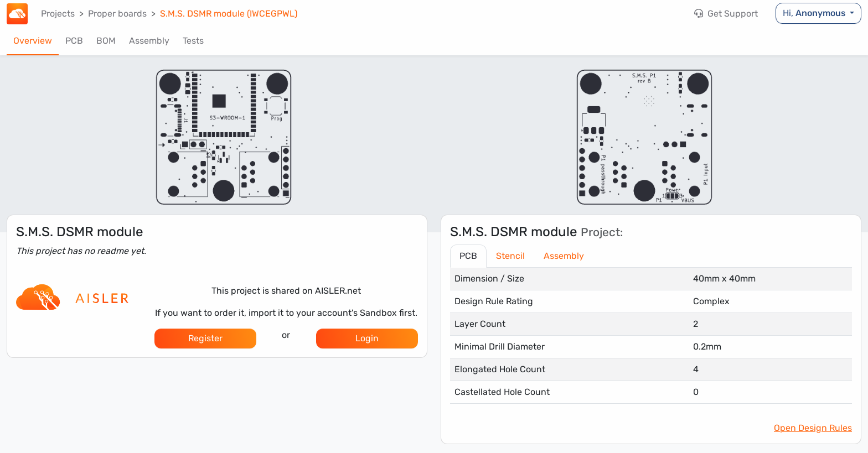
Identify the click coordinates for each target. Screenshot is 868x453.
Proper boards (117, 14)
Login (367, 338)
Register (205, 338)
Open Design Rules (813, 428)
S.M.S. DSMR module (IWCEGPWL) (229, 14)
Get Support (726, 14)
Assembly (149, 41)
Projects (58, 14)
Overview (33, 41)
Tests (193, 41)
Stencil (510, 256)
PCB (74, 41)
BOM (106, 41)
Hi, (815, 13)
